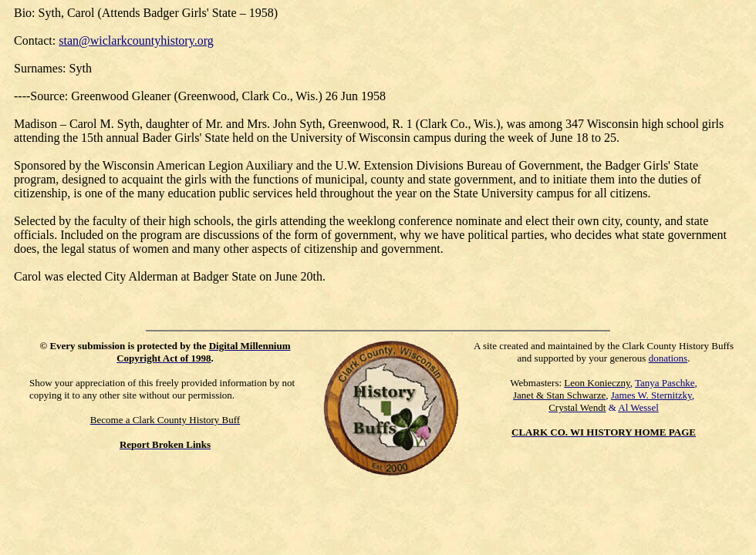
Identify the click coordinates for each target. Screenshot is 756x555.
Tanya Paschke (665, 383)
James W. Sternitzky (651, 395)
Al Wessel (638, 407)
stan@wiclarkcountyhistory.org (136, 40)
